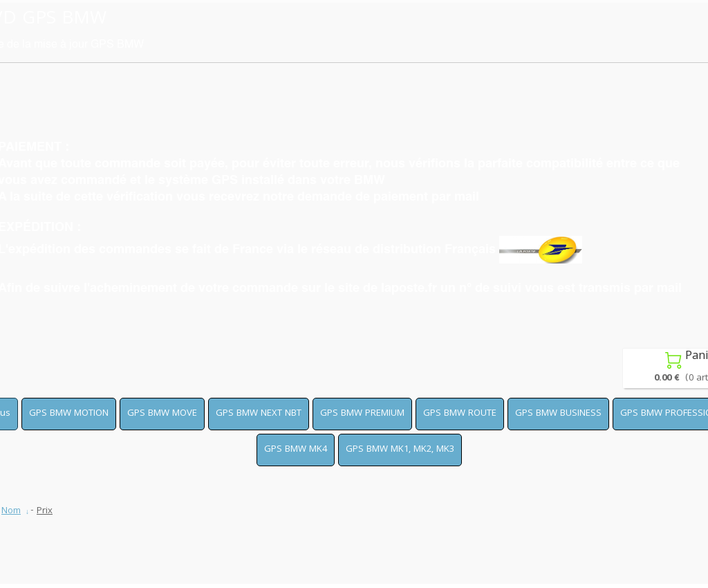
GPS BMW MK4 (296, 450)
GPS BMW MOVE (162, 414)
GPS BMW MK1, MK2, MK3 (400, 450)
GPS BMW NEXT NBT (259, 414)
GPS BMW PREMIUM (362, 414)
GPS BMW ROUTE (460, 414)
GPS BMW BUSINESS (558, 414)
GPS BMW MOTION (69, 414)
